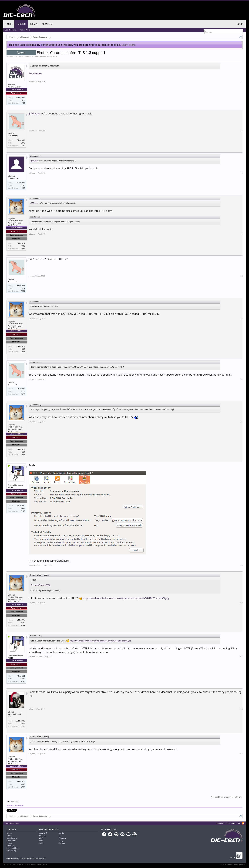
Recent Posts (25, 30)
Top (239, 823)
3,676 (23, 100)
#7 (241, 379)
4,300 (23, 246)
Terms (9, 843)
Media (34, 24)
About (9, 836)
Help (228, 823)
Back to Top (12, 851)
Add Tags (15, 801)
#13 (241, 754)
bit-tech (43, 57)
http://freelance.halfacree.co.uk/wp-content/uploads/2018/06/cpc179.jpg (126, 598)
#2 (241, 131)
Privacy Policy (240, 864)
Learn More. (129, 45)
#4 (241, 234)
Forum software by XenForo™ (26, 864)
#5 (241, 276)
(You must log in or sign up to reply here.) (227, 797)
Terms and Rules (226, 864)
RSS (243, 823)
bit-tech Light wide (12, 823)
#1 (241, 82)
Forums (21, 24)
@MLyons (34, 114)
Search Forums (11, 30)
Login (240, 24)
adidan (11, 712)
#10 (241, 603)
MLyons (11, 218)
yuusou (11, 133)
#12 (241, 709)
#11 (241, 657)
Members (47, 24)
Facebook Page (13, 848)
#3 (241, 173)
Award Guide (12, 838)
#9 (241, 565)
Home (9, 24)
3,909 (23, 185)
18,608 (23, 509)
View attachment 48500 (40, 585)
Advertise (10, 846)
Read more (35, 73)
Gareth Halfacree (15, 485)
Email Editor (12, 841)
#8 (241, 422)
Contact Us (220, 823)
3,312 (23, 143)
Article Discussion (24, 57)
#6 (241, 319)
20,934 (23, 724)
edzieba (11, 176)
